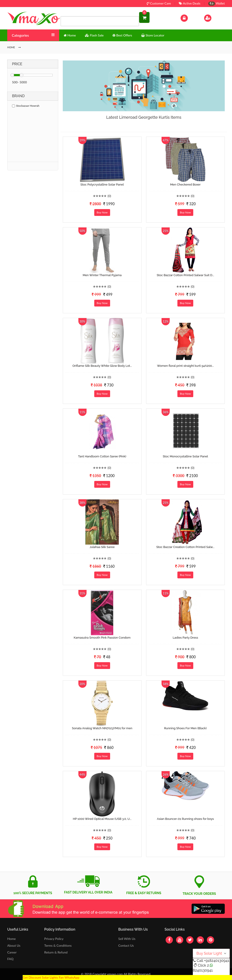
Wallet (216, 3)
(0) (109, 196)
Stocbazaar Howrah (26, 106)
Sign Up (214, 18)
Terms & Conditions (58, 945)
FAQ (10, 959)
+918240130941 (216, 961)
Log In (189, 18)
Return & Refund (56, 952)
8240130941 (203, 970)
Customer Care (159, 3)
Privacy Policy (54, 939)
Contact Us (126, 945)
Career (12, 952)
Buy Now (102, 212)
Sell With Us (127, 939)
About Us (14, 945)
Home (11, 939)
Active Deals (190, 3)
